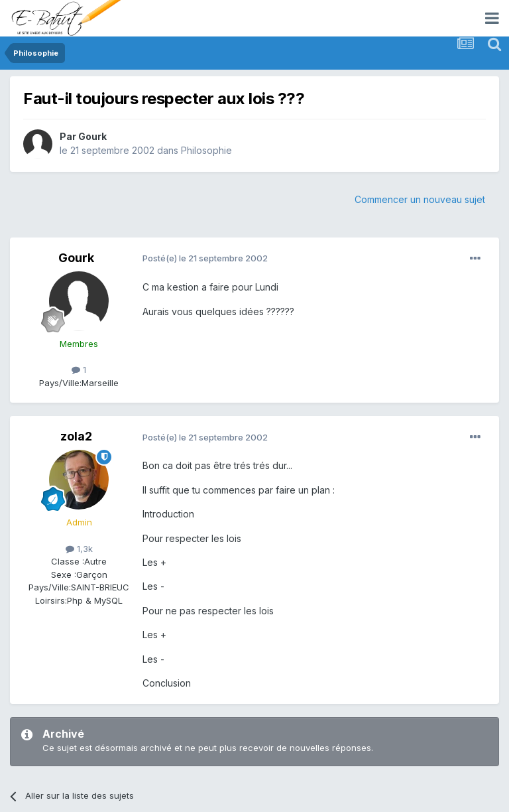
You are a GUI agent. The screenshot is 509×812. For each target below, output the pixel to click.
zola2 (76, 436)
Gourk (92, 136)
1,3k (79, 549)
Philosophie (206, 150)
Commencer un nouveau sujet (420, 199)
